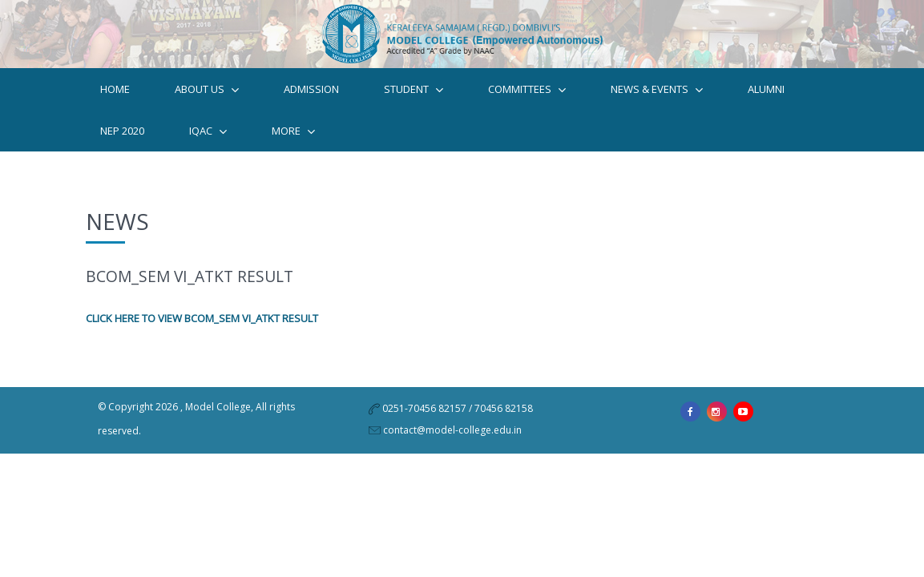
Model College (218, 428)
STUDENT (414, 105)
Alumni (766, 104)
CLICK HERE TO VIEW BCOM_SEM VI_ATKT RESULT (202, 339)
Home (115, 104)
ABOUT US (207, 105)
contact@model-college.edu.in (452, 451)
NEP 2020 (122, 146)
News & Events (657, 105)
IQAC (208, 146)
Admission (311, 104)
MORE (293, 146)
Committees (527, 105)
